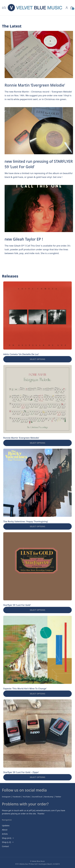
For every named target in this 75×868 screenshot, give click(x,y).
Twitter (58, 797)
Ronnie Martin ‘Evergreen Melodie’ (35, 85)
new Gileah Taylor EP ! (24, 239)
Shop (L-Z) (6, 842)
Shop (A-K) (7, 838)
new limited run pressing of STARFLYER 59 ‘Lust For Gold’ (39, 164)
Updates (6, 826)
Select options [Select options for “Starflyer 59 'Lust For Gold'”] (38, 610)
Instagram (6, 797)
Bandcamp (49, 797)
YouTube (26, 797)
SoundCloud (37, 797)
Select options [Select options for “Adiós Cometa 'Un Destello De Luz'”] (38, 359)
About (5, 830)
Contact (5, 846)
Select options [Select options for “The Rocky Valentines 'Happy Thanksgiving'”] (38, 526)
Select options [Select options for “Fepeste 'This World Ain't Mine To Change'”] (38, 694)
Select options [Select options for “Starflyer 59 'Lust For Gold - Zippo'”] (38, 777)
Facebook (17, 797)
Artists (5, 834)
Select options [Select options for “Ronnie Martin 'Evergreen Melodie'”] (38, 443)
